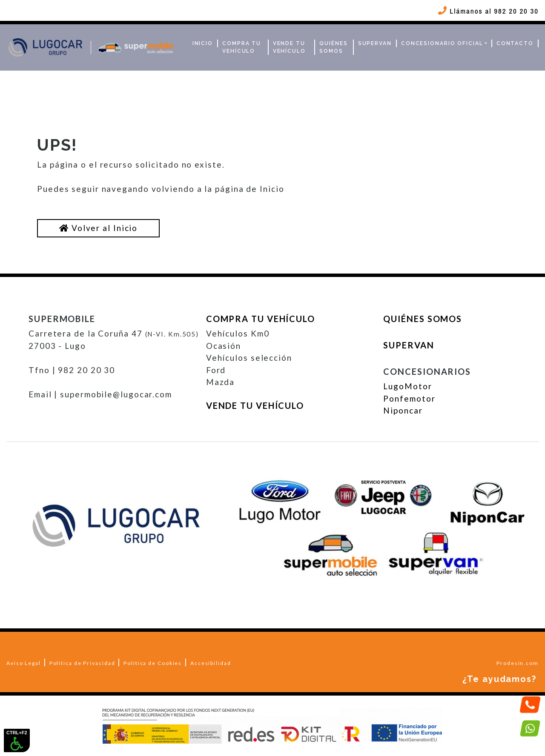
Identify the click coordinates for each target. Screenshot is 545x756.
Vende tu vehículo (289, 47)
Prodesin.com (518, 663)
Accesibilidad (211, 663)
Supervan (375, 43)
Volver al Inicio (98, 228)
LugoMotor (407, 386)
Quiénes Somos (333, 47)
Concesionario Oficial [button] (442, 43)
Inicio (203, 43)
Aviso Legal (24, 663)
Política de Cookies (153, 663)
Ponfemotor (409, 398)
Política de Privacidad (82, 663)
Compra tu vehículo (242, 47)
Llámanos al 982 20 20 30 (487, 11)
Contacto (515, 43)
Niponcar (403, 410)
